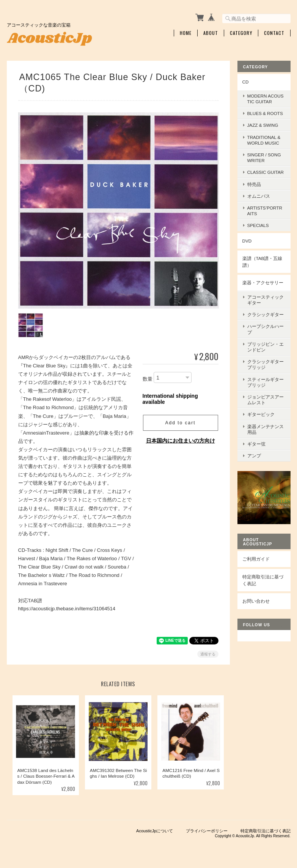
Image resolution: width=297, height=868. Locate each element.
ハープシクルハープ (266, 329)
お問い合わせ (256, 601)
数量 (148, 379)
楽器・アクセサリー (263, 283)
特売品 (254, 184)
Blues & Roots (265, 113)
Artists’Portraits (265, 211)
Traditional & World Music (264, 140)
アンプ (254, 456)
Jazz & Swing (263, 125)
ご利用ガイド (256, 559)
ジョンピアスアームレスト (266, 400)
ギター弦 (256, 444)
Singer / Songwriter (264, 158)
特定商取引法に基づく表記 (263, 580)
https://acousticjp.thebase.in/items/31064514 (67, 608)
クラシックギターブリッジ (266, 364)
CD (246, 82)
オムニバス (259, 196)
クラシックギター (266, 314)
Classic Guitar (266, 172)
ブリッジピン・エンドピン (266, 347)
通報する (208, 654)
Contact (274, 33)
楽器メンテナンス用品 (266, 429)
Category (241, 33)
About (211, 33)
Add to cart (180, 422)
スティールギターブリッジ (266, 382)
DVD (247, 241)
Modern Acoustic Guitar (266, 99)
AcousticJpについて (155, 830)
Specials (258, 225)
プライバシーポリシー (207, 830)
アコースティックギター (266, 300)
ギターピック (261, 414)
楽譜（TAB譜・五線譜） (262, 262)
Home (186, 33)
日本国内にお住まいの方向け (181, 440)
